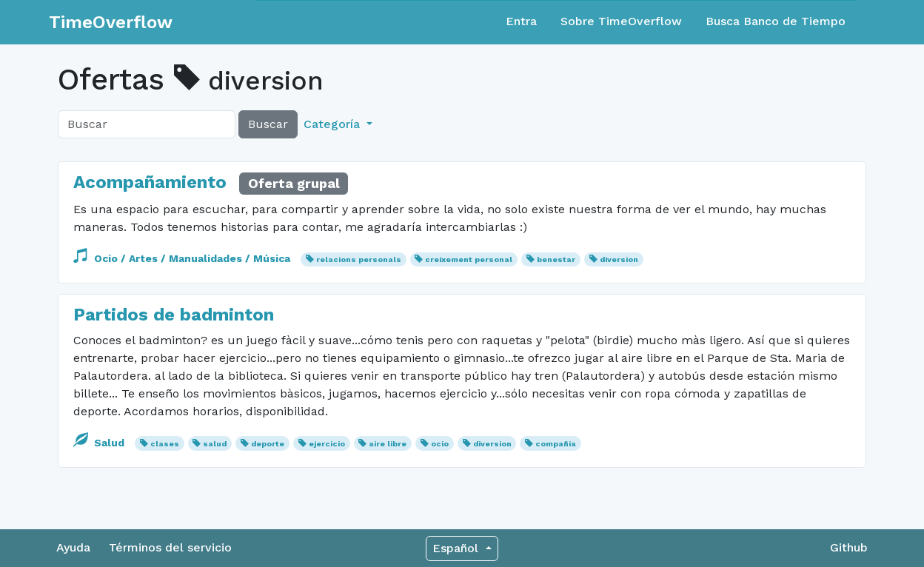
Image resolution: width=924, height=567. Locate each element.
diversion (619, 259)
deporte (268, 444)
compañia (556, 444)
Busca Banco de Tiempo (776, 21)
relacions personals (359, 259)
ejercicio (327, 444)
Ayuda (73, 547)
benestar (556, 259)
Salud (100, 443)
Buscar (268, 124)
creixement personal (469, 259)
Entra (521, 21)
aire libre (388, 444)
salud (215, 444)
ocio (440, 444)
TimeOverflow (111, 22)
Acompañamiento (153, 182)
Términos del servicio (170, 547)
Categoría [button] (334, 124)
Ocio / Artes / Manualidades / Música (183, 258)
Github (849, 547)
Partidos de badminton (174, 315)
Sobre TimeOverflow (621, 21)
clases (165, 444)
